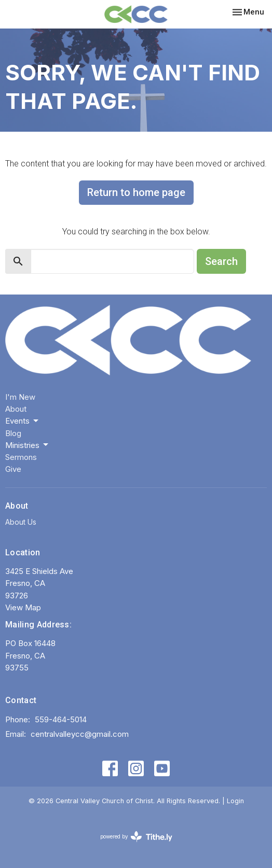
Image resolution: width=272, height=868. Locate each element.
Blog (13, 433)
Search (221, 261)
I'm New (20, 397)
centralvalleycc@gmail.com (80, 734)
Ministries (28, 445)
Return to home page (136, 192)
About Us (21, 522)
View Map (23, 607)
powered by (136, 837)
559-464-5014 (61, 719)
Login (235, 801)
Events (23, 421)
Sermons (21, 457)
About (16, 409)
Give (13, 469)
